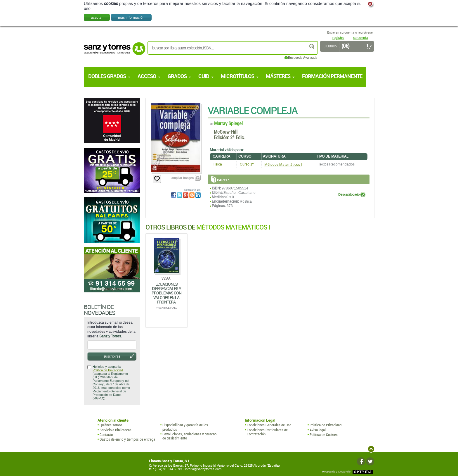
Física (217, 164)
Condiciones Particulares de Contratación (267, 432)
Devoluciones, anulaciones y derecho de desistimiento (189, 436)
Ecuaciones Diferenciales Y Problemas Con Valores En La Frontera (166, 293)
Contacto (106, 434)
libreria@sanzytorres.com (203, 469)
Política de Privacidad (108, 370)
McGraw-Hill (226, 132)
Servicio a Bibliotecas (116, 430)
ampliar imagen (183, 178)
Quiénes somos (111, 425)
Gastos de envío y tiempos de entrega (127, 439)
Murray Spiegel (228, 123)
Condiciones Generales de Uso (269, 425)
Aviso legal (318, 430)
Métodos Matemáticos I (283, 164)
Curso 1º (247, 164)
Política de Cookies (324, 434)
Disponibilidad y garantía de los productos (185, 427)
